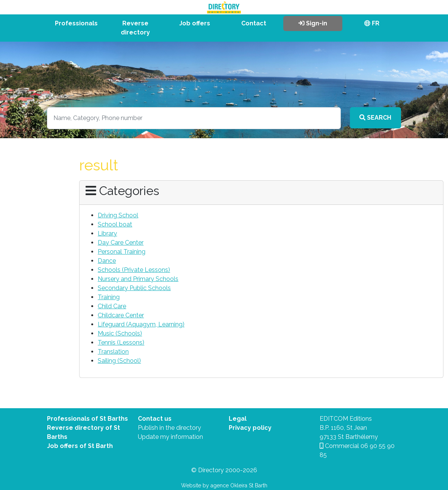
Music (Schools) (120, 333)
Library (107, 233)
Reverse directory (135, 28)
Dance (107, 261)
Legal (238, 419)
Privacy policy (250, 428)
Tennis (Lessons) (121, 343)
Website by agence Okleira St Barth (224, 485)
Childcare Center (121, 315)
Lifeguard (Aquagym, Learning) (141, 324)
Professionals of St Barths (87, 419)
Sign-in (313, 23)
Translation (113, 352)
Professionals (76, 23)
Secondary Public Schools (134, 288)
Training (109, 297)
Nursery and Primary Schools (138, 279)
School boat (115, 224)
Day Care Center (121, 243)
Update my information (170, 437)
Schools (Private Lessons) (134, 270)
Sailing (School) (119, 361)
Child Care (112, 306)
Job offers (195, 23)
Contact (254, 23)
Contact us (155, 419)
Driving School (118, 215)
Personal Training (122, 252)
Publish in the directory (169, 428)
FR (372, 23)
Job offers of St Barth (80, 446)
